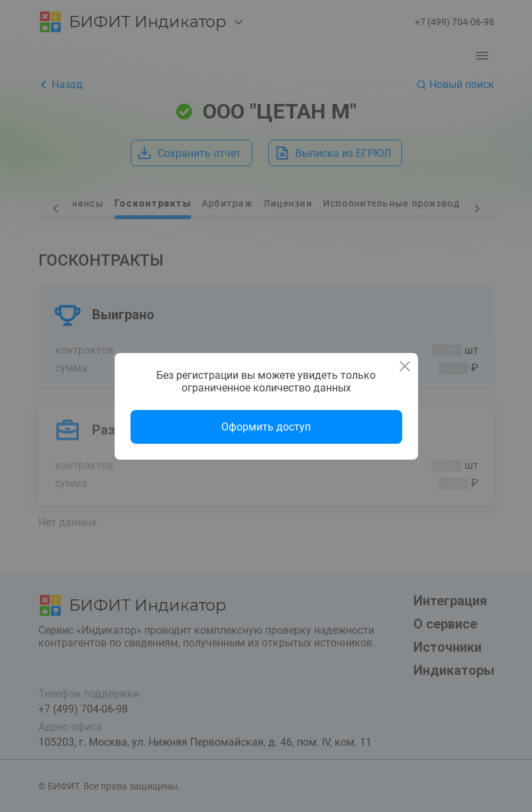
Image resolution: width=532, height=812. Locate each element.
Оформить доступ (266, 427)
